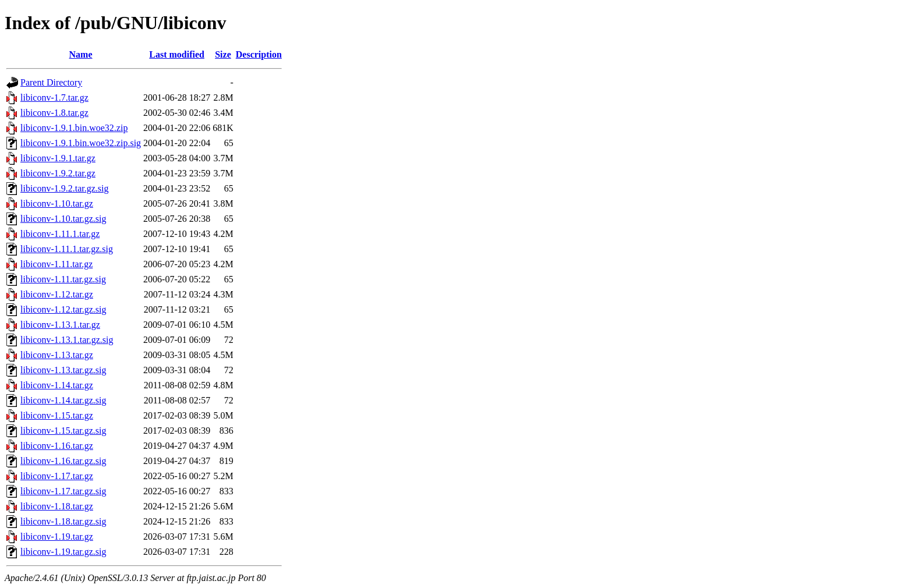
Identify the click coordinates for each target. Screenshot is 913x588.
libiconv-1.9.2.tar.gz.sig (65, 188)
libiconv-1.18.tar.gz (57, 506)
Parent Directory (51, 82)
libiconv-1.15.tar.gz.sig (63, 431)
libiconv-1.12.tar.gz (57, 294)
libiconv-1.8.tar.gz (54, 113)
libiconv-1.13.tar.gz (57, 355)
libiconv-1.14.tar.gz (57, 385)
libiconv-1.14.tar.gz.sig (63, 400)
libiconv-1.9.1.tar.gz (58, 158)
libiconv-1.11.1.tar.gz (60, 234)
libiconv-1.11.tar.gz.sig (63, 279)
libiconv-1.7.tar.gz (54, 98)
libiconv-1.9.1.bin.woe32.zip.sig (81, 143)
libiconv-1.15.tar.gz (57, 415)
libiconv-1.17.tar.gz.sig (63, 491)
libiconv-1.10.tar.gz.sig (63, 219)
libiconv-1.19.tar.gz (57, 536)
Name (81, 54)
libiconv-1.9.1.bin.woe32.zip (74, 128)
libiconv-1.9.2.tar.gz (58, 173)
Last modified (177, 54)
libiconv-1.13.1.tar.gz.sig (67, 340)
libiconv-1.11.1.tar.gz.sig (67, 249)
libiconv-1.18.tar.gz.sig (63, 521)
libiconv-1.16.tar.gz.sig (63, 461)
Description (259, 54)
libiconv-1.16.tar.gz (57, 446)
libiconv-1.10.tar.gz (57, 203)
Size (223, 54)
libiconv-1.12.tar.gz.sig (63, 309)
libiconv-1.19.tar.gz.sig (63, 552)
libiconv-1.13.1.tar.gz (60, 325)
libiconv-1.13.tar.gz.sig (63, 370)
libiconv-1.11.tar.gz (56, 264)
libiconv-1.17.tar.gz (57, 476)
